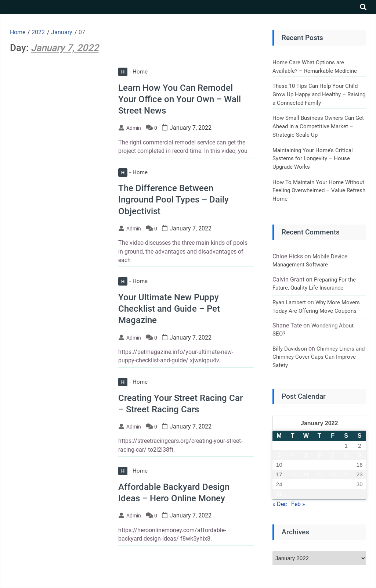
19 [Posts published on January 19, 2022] (306, 474)
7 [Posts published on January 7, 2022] (333, 455)
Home (133, 72)
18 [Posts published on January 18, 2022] (292, 474)
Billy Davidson (290, 349)
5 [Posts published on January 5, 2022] (306, 455)
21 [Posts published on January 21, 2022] (333, 474)
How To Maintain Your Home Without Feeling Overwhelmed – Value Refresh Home (319, 191)
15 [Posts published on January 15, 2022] (346, 465)
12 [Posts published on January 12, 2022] (306, 465)
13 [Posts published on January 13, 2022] (319, 465)
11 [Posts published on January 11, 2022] (292, 465)
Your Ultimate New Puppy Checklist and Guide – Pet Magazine (169, 309)
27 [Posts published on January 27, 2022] (319, 484)
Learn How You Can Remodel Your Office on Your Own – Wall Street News (180, 99)
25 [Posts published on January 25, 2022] (292, 484)
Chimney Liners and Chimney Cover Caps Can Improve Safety (319, 357)
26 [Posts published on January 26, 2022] (306, 484)
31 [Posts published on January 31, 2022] (279, 494)
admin (134, 128)
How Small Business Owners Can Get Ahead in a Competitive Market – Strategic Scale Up (318, 126)
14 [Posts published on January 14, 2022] (333, 465)
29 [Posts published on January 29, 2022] (346, 484)
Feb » (298, 504)
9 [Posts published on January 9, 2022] (359, 455)
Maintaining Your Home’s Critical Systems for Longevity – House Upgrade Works (313, 159)
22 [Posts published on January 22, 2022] (346, 474)
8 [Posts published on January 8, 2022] (346, 455)
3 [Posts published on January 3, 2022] (279, 455)
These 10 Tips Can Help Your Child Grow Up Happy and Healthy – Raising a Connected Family (319, 94)
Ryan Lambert (289, 302)
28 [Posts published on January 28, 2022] (333, 484)
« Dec (280, 504)
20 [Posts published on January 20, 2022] (319, 474)
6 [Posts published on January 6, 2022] (319, 455)
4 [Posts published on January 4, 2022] (293, 455)
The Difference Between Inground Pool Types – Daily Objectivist (173, 200)
